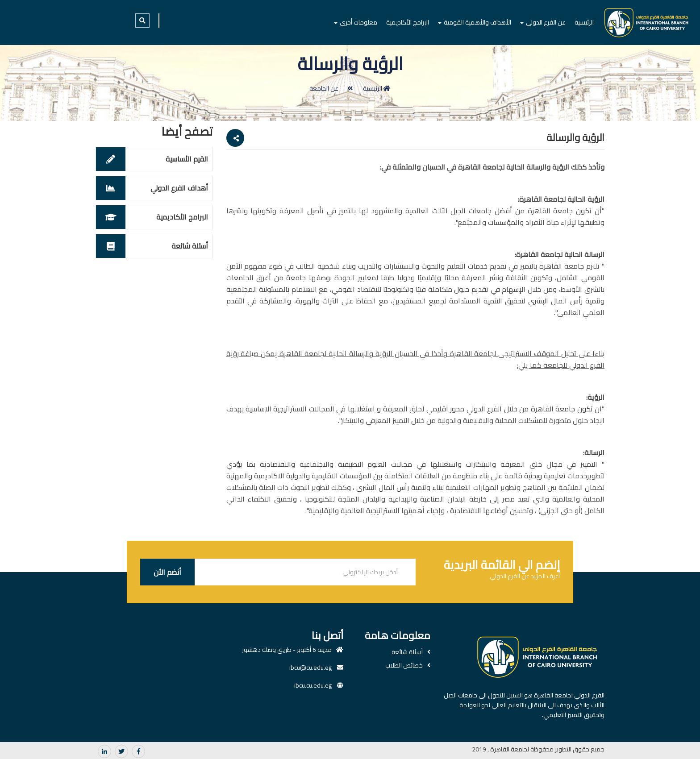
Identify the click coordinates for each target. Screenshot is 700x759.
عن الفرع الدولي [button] (543, 22)
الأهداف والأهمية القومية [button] (475, 22)
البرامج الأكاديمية (408, 22)
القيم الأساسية (187, 159)
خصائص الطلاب (404, 665)
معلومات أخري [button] (356, 22)
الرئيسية (584, 22)
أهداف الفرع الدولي (179, 188)
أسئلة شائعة (190, 246)
